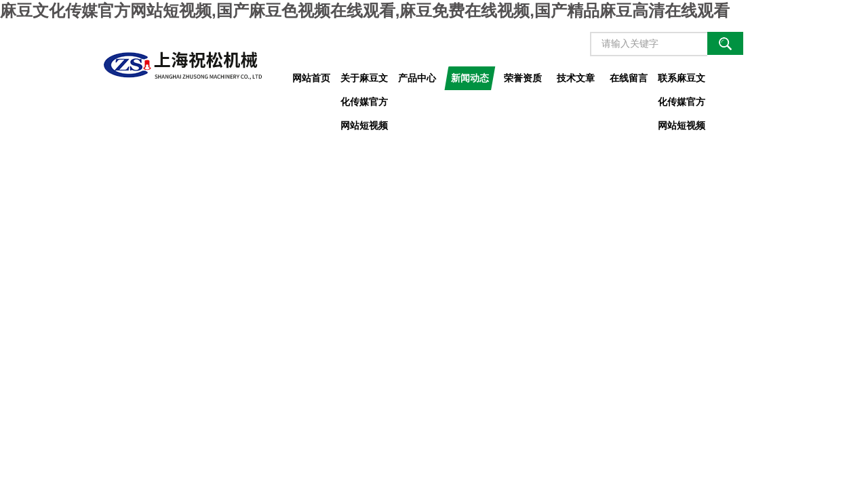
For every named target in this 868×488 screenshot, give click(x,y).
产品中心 (417, 78)
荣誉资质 (523, 78)
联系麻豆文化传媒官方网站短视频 (682, 81)
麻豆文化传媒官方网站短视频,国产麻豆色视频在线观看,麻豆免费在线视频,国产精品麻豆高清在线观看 (365, 11)
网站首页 (311, 78)
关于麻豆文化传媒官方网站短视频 (364, 81)
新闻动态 (470, 78)
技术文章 (576, 78)
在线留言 (629, 78)
